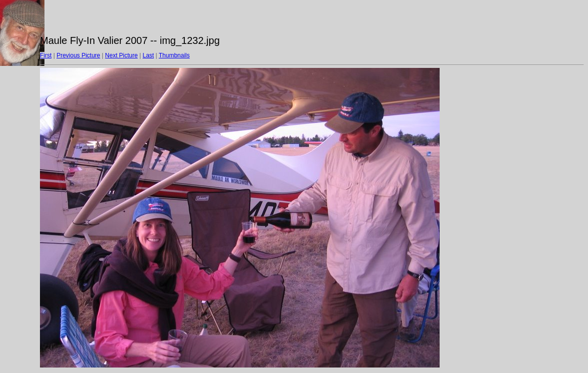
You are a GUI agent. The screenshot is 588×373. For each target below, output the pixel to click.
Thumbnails (174, 55)
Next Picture (121, 55)
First (46, 55)
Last (148, 55)
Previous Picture (78, 55)
